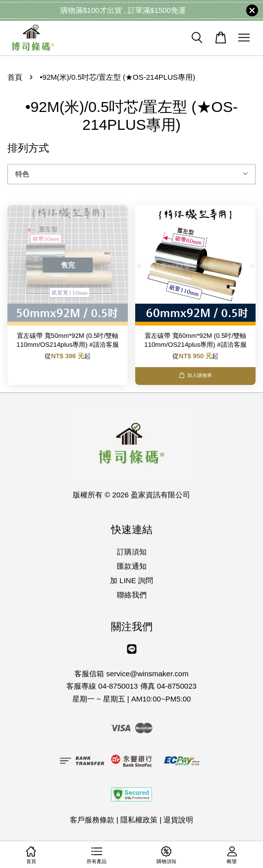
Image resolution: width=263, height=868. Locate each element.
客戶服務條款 (92, 820)
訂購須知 (132, 552)
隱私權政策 (139, 820)
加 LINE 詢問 (131, 580)
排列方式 (28, 148)
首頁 (15, 77)
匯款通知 (132, 566)
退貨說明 (178, 820)
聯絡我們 (132, 595)
